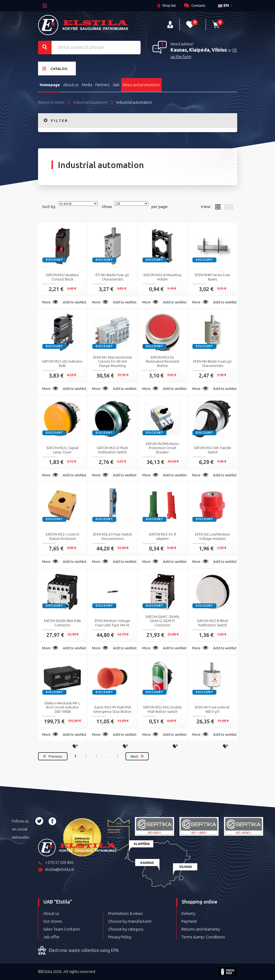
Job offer (51, 937)
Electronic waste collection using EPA (78, 951)
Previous (53, 756)
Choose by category (126, 929)
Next (137, 756)
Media (87, 85)
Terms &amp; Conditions (203, 937)
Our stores (53, 921)
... (107, 756)
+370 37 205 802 (56, 863)
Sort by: (49, 207)
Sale (116, 85)
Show (107, 207)
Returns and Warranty (201, 929)
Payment (189, 921)
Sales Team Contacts (62, 929)
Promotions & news (125, 913)
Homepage (50, 85)
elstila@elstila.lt (56, 870)
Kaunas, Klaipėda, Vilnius (199, 50)
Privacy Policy (120, 937)
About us (71, 85)
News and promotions (141, 85)
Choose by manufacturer (130, 921)
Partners (102, 85)
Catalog (55, 68)
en (223, 5)
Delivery (188, 913)
